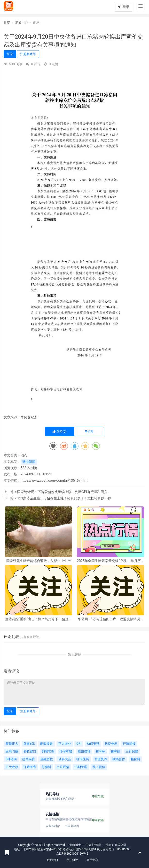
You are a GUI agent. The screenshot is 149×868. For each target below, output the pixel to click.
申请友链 (98, 820)
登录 (123, 7)
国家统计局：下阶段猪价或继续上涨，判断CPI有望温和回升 (62, 492)
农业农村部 (53, 826)
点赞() (60, 432)
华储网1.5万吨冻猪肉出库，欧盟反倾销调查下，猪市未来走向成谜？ (111, 619)
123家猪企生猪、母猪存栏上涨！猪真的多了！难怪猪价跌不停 (64, 498)
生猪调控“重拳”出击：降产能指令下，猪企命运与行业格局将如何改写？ (39, 619)
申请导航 (98, 796)
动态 (36, 23)
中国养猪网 (72, 826)
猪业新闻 (29, 462)
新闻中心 (22, 23)
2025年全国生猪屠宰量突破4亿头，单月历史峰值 (111, 561)
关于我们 (52, 860)
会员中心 (92, 860)
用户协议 (72, 860)
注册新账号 (28, 54)
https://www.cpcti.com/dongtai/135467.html (54, 480)
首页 (7, 23)
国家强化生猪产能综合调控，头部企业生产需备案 (39, 561)
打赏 (89, 432)
